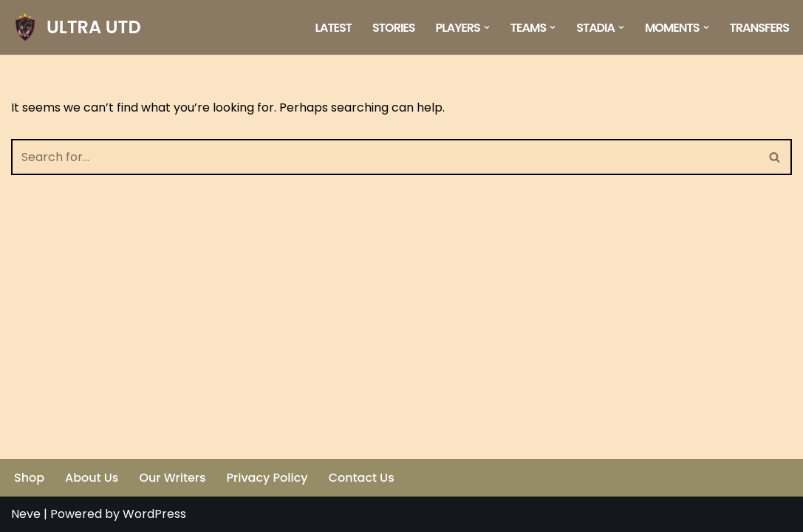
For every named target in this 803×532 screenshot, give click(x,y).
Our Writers (172, 478)
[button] (487, 27)
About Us (92, 478)
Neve (26, 514)
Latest (334, 28)
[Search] (385, 157)
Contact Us (362, 478)
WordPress (154, 514)
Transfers (759, 28)
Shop (29, 478)
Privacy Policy (267, 478)
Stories (394, 28)
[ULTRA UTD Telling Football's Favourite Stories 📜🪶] (76, 27)
